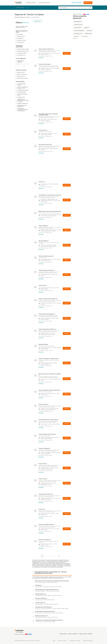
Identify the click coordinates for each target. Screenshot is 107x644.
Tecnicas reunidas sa (41, 598)
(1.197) (23, 88)
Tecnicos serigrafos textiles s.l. (47, 525)
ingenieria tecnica (78, 33)
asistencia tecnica (78, 24)
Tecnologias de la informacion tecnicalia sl (50, 195)
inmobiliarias (85, 37)
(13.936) (21, 84)
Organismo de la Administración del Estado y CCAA (23, 100)
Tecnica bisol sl (43, 286)
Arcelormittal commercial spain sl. (45, 611)
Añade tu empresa (77, 3)
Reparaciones (89, 33)
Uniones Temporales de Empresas (23, 88)
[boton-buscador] (90, 8)
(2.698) (23, 49)
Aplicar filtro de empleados (21, 61)
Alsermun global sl (43, 241)
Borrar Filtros (26, 23)
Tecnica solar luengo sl (45, 64)
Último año (20, 76)
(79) (21, 97)
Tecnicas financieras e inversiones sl (48, 420)
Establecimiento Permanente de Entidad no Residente (23, 110)
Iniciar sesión (88, 3)
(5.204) (20, 38)
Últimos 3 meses (21, 74)
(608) (22, 53)
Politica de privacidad (88, 641)
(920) (23, 90)
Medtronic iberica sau (41, 616)
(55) (22, 74)
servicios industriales (79, 30)
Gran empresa (21, 53)
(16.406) (23, 78)
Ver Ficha (67, 53)
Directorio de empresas (44, 3)
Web (18, 34)
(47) (23, 100)
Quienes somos (63, 634)
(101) (21, 55)
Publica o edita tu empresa (86, 634)
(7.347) (21, 36)
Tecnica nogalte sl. (43, 226)
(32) (23, 103)
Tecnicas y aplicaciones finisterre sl (48, 299)
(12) (21, 72)
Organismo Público (22, 103)
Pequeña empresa (21, 49)
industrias (87, 27)
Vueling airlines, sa (41, 594)
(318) (22, 92)
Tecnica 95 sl (42, 509)
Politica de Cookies (62, 641)
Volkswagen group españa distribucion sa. (47, 590)
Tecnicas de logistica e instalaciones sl (49, 359)
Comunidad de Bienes (22, 94)
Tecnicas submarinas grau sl (46, 256)
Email (19, 38)
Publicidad (76, 37)
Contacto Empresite (73, 634)
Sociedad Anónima (22, 90)
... (58, 556)
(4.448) (20, 34)
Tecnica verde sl (43, 479)
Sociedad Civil (20, 92)
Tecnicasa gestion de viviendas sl (47, 434)
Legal (54, 641)
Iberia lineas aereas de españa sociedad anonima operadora (52, 581)
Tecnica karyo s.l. (43, 130)
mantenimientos (78, 21)
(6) (22, 106)
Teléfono (19, 36)
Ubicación (20, 40)
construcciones (78, 27)
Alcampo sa (38, 585)
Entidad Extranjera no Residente (22, 106)
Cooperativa (20, 97)
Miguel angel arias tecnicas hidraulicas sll (50, 211)
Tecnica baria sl (43, 464)
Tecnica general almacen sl (46, 494)
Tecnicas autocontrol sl (45, 540)
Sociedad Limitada (21, 84)
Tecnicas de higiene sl (44, 448)
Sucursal (19, 42)
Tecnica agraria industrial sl (46, 49)
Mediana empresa (21, 51)
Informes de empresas (31, 3)
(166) (22, 95)
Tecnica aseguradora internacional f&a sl (49, 390)
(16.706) (21, 40)
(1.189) (23, 51)
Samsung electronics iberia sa (44, 607)
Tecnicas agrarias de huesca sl (47, 270)
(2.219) (21, 42)
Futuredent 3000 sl (43, 344)
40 (59, 556)
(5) (23, 110)
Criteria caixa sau (40, 603)
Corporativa (20, 55)
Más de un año (21, 78)
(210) (21, 76)
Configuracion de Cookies (75, 641)
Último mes (20, 72)
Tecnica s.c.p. (42, 182)
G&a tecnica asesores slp (45, 145)
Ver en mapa (41, 58)
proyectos (89, 30)
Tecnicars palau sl (43, 404)
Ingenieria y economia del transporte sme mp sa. (49, 620)
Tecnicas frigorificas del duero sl (47, 329)
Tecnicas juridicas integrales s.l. (47, 314)
